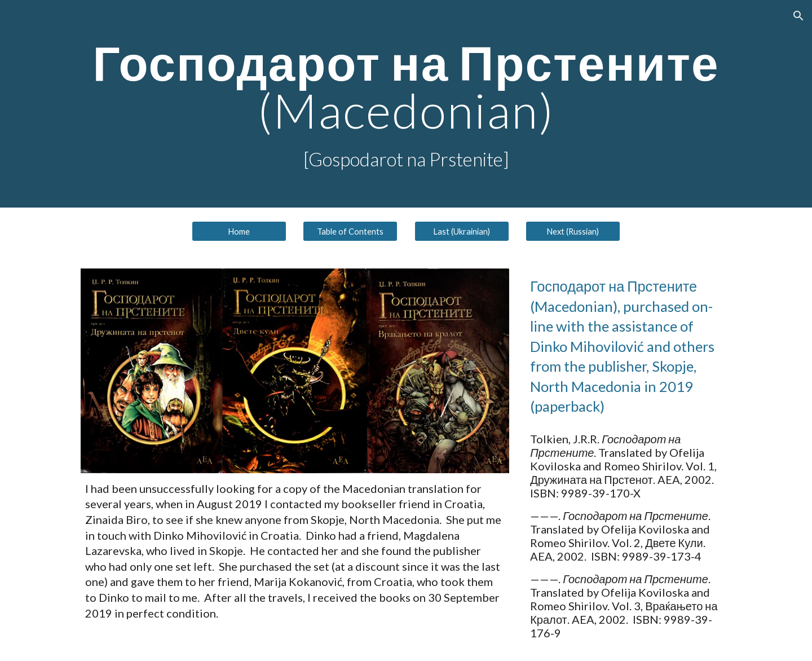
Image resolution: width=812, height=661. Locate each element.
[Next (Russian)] (573, 231)
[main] (406, 104)
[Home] (239, 231)
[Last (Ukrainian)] (462, 231)
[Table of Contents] (350, 231)
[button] (798, 16)
